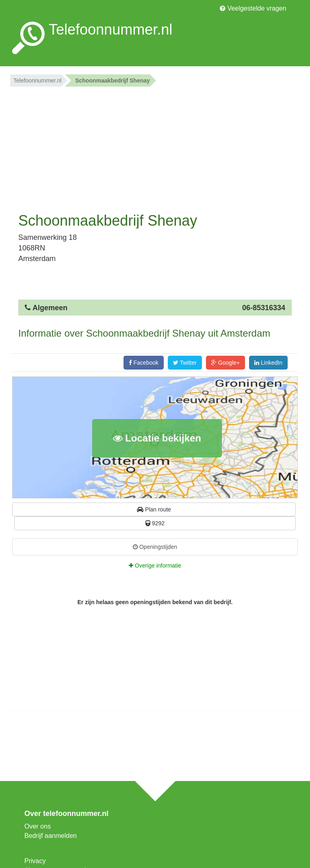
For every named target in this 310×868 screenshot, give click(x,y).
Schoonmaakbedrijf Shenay (113, 80)
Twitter (185, 363)
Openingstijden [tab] (155, 547)
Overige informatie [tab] (155, 566)
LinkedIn (268, 363)
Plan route (154, 509)
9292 (155, 523)
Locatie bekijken (157, 438)
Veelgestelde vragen (253, 8)
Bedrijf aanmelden (51, 836)
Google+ (225, 363)
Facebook (144, 363)
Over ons (38, 826)
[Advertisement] (155, 148)
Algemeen (50, 308)
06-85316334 (264, 308)
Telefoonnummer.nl (37, 80)
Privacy (35, 861)
